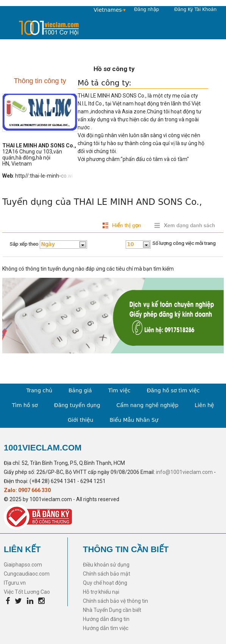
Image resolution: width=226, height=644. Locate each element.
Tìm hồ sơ (25, 405)
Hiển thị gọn (127, 225)
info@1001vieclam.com (184, 472)
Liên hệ (204, 405)
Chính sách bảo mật (107, 574)
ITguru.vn (15, 583)
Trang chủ (39, 390)
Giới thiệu (80, 420)
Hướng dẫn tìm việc (106, 628)
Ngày (48, 244)
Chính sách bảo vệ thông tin (115, 601)
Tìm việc (119, 390)
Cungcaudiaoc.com (27, 574)
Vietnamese (108, 10)
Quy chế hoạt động (105, 583)
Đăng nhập (147, 9)
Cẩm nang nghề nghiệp (148, 405)
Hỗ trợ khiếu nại (101, 592)
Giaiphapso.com (23, 565)
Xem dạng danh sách (189, 225)
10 (131, 244)
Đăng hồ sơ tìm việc (173, 390)
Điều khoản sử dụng (106, 565)
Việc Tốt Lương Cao (27, 592)
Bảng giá (80, 390)
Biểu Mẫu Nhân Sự (134, 420)
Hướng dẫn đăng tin (106, 619)
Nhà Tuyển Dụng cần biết (112, 610)
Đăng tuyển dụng (77, 405)
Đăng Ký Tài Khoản (195, 9)
